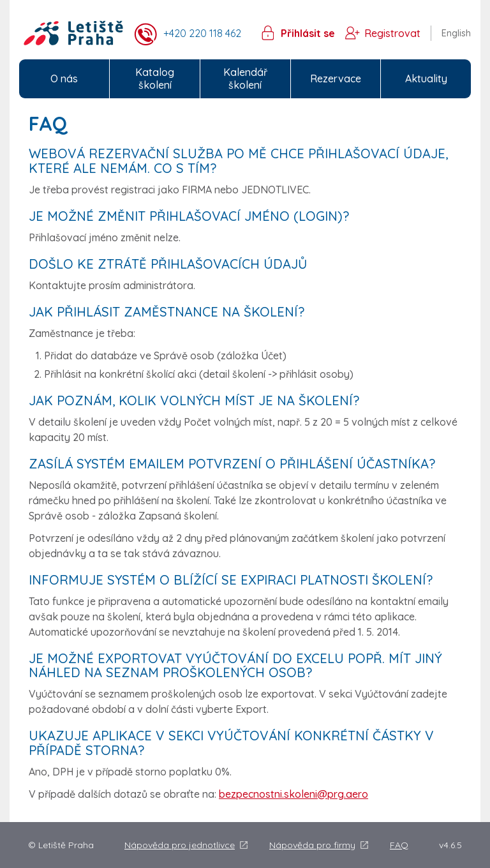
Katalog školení (155, 79)
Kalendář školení (245, 79)
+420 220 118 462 (202, 33)
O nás (64, 79)
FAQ (399, 845)
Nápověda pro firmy (312, 845)
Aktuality (426, 79)
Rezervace (336, 79)
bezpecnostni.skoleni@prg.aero (293, 794)
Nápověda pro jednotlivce (180, 845)
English (456, 33)
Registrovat (392, 33)
